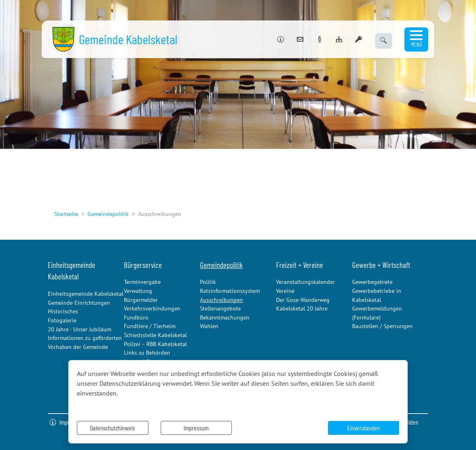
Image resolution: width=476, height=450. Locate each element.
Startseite (66, 214)
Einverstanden (364, 428)
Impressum (196, 428)
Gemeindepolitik (108, 214)
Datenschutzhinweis (112, 428)
